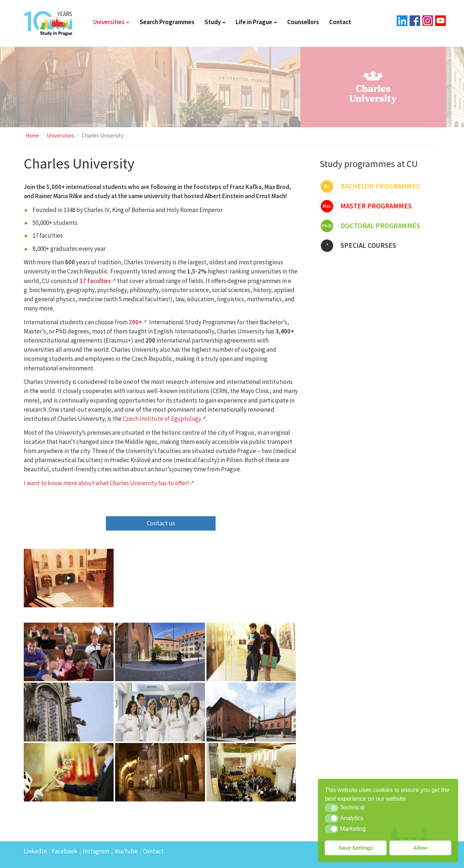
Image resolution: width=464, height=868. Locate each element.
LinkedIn (35, 851)
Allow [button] (420, 848)
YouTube (126, 851)
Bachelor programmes (370, 186)
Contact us (161, 523)
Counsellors (303, 22)
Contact (340, 22)
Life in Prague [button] (256, 22)
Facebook (65, 851)
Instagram (96, 851)
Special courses (358, 246)
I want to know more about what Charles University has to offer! (107, 483)
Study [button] (215, 22)
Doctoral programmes (370, 226)
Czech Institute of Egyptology (162, 419)
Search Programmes (167, 22)
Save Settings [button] (356, 848)
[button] (332, 808)
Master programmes (366, 206)
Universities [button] (111, 22)
